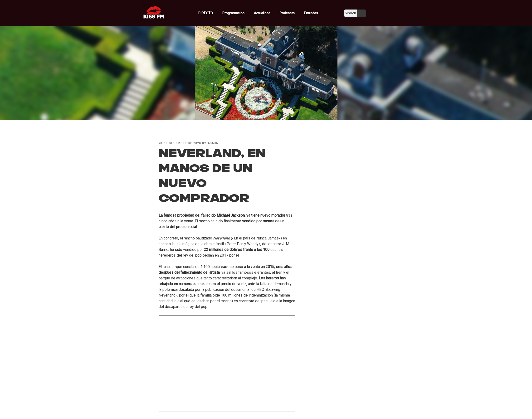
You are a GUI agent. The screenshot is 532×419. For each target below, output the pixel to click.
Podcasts (293, 13)
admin (213, 143)
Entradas (313, 13)
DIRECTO (215, 13)
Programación (242, 13)
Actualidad (269, 13)
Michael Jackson (231, 215)
